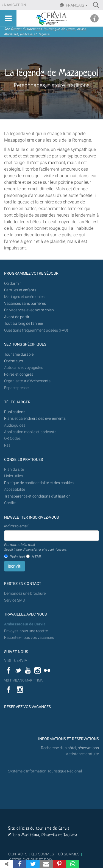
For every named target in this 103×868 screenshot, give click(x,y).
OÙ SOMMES (69, 854)
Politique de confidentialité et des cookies (39, 483)
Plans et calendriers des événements (35, 419)
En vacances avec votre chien (29, 310)
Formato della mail (35, 547)
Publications (15, 412)
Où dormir (12, 284)
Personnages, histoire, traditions (52, 85)
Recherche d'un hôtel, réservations (70, 748)
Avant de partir (17, 317)
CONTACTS (18, 854)
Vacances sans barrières (25, 304)
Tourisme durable (19, 354)
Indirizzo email (16, 526)
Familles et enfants (20, 290)
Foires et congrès (19, 374)
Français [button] (76, 5)
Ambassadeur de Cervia (25, 624)
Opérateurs (14, 361)
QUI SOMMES (43, 854)
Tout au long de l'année (23, 324)
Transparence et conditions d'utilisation (37, 496)
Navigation (15, 5)
